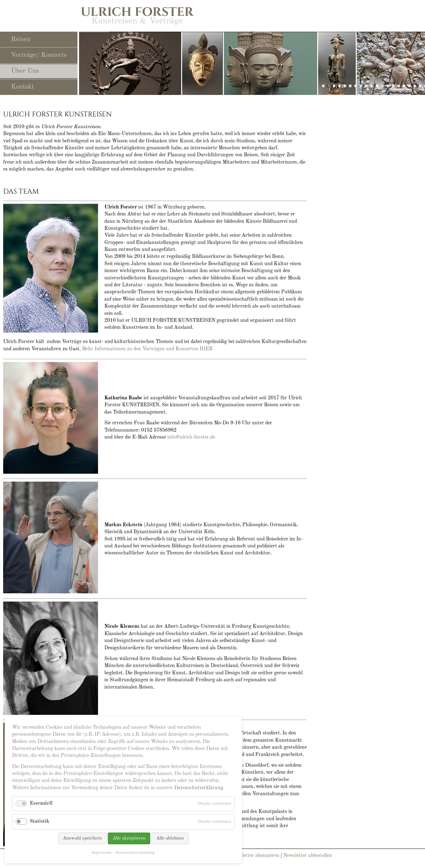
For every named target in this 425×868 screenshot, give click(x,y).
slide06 (393, 86)
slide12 (372, 86)
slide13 (399, 86)
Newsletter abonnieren (255, 856)
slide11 (356, 86)
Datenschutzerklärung (199, 788)
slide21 (388, 86)
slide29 (323, 86)
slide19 (366, 86)
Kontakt (22, 87)
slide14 (361, 86)
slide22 (382, 86)
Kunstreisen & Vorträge (137, 21)
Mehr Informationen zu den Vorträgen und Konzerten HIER (147, 349)
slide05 (409, 86)
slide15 (415, 86)
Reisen (21, 39)
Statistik (40, 821)
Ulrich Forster (137, 12)
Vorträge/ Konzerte (39, 55)
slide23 (345, 86)
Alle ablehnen (170, 838)
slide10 (350, 86)
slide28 (329, 86)
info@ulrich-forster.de (191, 437)
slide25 (339, 86)
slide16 (404, 86)
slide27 (334, 86)
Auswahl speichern (82, 838)
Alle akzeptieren (129, 838)
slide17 (420, 86)
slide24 (377, 86)
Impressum (102, 853)
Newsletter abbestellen (308, 856)
